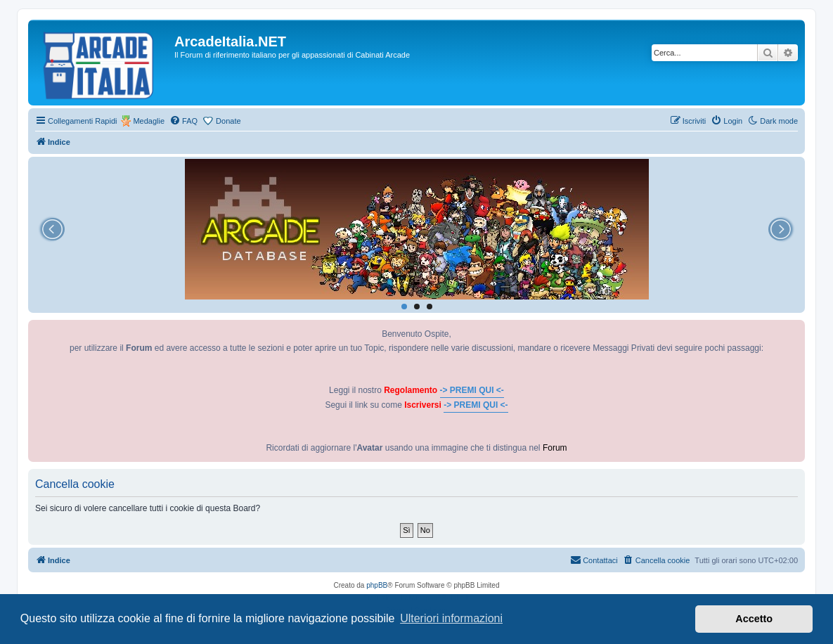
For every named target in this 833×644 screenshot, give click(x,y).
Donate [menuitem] (228, 121)
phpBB (377, 585)
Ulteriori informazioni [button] (451, 618)
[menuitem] (183, 121)
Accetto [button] (754, 619)
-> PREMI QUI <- (472, 390)
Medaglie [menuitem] (149, 121)
